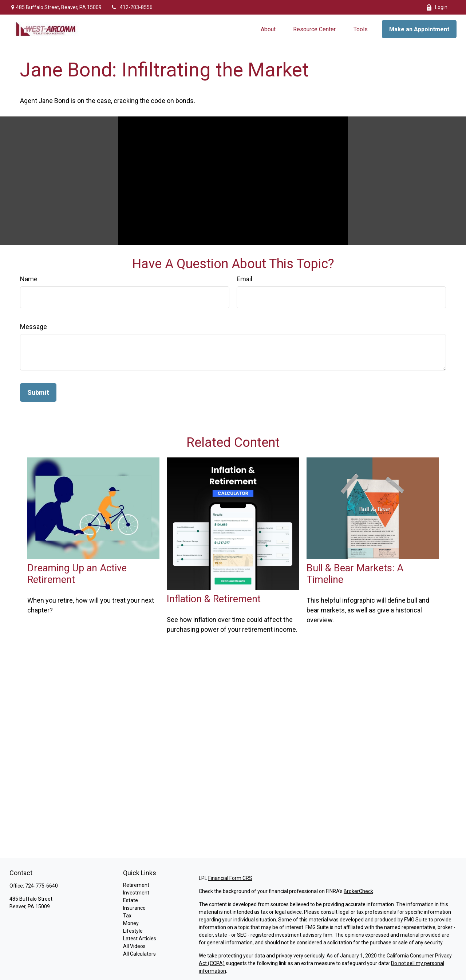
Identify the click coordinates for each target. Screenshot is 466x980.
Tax (127, 916)
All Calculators (139, 954)
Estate (131, 900)
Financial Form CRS (230, 878)
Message (33, 327)
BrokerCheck (358, 891)
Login (437, 7)
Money (131, 923)
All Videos (134, 946)
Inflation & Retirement (214, 599)
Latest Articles (140, 939)
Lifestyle (133, 931)
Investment (136, 893)
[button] (268, 29)
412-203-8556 (132, 7)
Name (29, 279)
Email (244, 279)
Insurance (134, 908)
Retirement (136, 885)
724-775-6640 (42, 886)
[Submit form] (38, 392)
